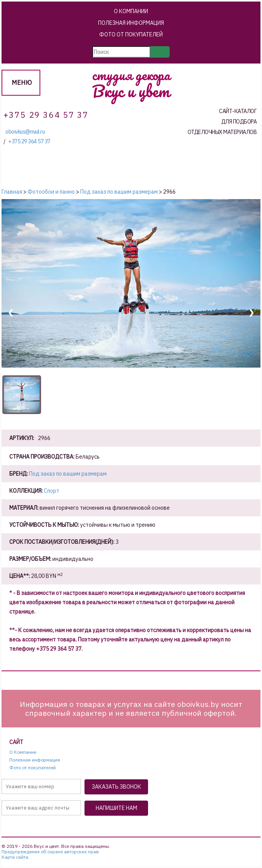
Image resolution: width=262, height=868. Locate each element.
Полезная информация (131, 23)
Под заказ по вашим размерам (68, 474)
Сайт (16, 742)
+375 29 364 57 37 (29, 142)
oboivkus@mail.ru (25, 132)
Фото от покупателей (131, 34)
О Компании (131, 11)
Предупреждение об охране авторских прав (50, 852)
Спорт (52, 491)
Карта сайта (15, 857)
